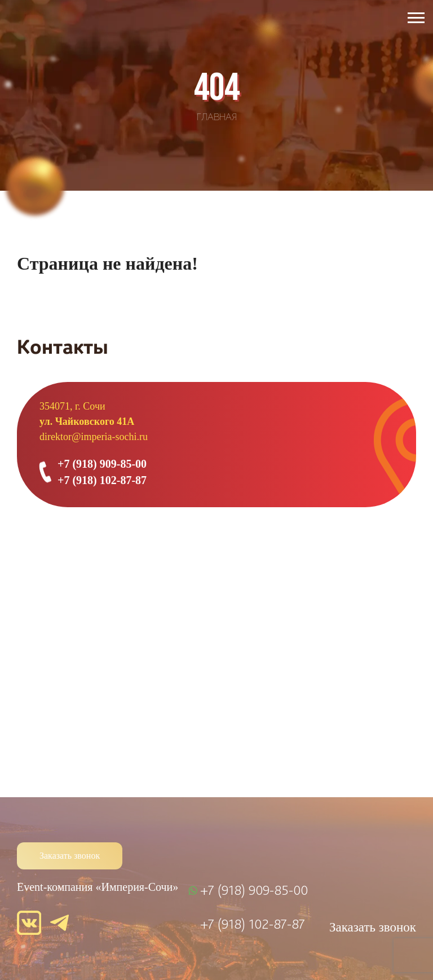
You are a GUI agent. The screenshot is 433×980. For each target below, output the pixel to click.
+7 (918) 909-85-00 (102, 464)
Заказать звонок (70, 856)
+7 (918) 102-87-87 (102, 480)
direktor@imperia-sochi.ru (94, 437)
